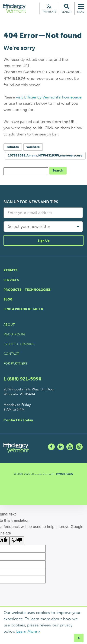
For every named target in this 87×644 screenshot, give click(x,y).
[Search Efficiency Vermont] (67, 8)
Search (58, 170)
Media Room (14, 334)
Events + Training (19, 344)
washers (33, 147)
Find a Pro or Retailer (23, 309)
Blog (8, 299)
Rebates (10, 270)
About (9, 325)
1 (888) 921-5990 (23, 379)
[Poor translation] (17, 541)
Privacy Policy (65, 474)
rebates (13, 147)
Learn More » (28, 631)
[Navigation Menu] (81, 8)
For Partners (15, 363)
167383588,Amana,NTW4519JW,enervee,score (45, 155)
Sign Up (44, 241)
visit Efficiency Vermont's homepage (49, 97)
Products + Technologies (27, 290)
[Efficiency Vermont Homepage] (15, 8)
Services (11, 280)
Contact (11, 354)
